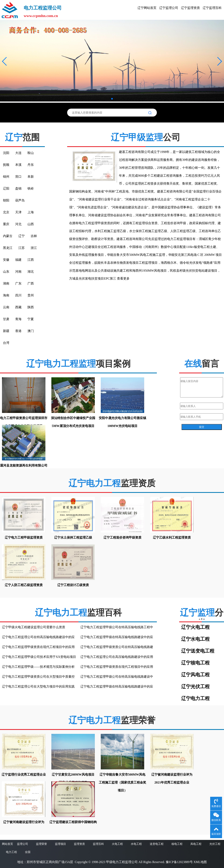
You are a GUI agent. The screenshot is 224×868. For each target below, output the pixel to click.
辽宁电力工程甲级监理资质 (24, 537)
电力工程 (11, 852)
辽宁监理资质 (190, 8)
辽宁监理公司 (169, 8)
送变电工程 (157, 844)
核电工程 (177, 844)
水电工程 (136, 844)
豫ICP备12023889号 (179, 862)
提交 (202, 427)
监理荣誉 (41, 844)
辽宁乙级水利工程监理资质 (172, 537)
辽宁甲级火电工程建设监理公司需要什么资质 (34, 627)
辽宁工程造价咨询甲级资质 (122, 537)
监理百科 (98, 844)
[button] (5, 61)
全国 (28, 852)
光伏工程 (215, 844)
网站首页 (8, 844)
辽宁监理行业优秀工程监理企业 (24, 775)
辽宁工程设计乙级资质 (73, 585)
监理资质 (79, 844)
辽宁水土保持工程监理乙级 (73, 537)
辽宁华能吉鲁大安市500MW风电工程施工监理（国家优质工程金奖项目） (122, 782)
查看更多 (123, 278)
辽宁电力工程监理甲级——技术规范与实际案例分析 (38, 667)
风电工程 (196, 844)
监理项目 (60, 844)
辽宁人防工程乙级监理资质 (24, 585)
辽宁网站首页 (147, 8)
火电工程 (117, 844)
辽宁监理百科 (212, 8)
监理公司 (23, 844)
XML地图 (200, 862)
